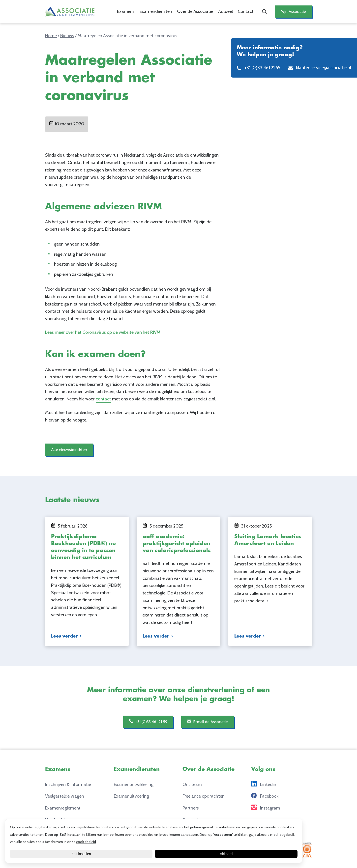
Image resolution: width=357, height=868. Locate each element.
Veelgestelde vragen (65, 796)
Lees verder (64, 636)
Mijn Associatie (292, 12)
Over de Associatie (192, 11)
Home (51, 36)
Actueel (222, 11)
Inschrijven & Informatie (68, 784)
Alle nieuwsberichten (71, 450)
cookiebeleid (86, 842)
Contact (242, 11)
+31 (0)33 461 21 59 (146, 722)
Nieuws (67, 36)
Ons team (192, 784)
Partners (191, 808)
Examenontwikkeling (134, 784)
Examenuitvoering (131, 796)
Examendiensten (153, 11)
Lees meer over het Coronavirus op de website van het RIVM (103, 332)
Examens (123, 11)
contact (103, 399)
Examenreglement (63, 808)
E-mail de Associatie (210, 722)
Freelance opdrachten (204, 796)
